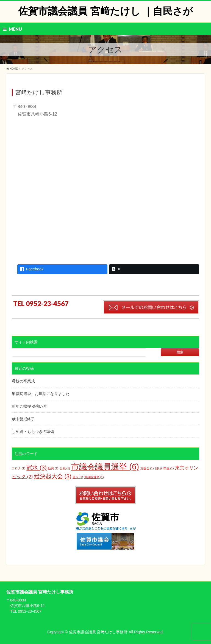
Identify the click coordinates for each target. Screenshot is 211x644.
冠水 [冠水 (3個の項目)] (36, 467)
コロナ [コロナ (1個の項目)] (19, 468)
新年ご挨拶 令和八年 (30, 406)
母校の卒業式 (23, 381)
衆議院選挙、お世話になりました (41, 394)
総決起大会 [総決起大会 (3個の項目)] (53, 476)
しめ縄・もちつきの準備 (33, 432)
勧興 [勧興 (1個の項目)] (53, 468)
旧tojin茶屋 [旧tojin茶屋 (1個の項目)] (164, 468)
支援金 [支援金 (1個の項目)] (147, 468)
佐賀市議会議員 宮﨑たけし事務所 (99, 632)
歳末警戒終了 (23, 419)
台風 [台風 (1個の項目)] (65, 468)
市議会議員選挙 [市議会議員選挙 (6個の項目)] (105, 467)
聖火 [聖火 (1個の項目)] (78, 477)
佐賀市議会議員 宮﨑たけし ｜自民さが (105, 11)
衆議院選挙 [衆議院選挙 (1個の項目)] (94, 477)
